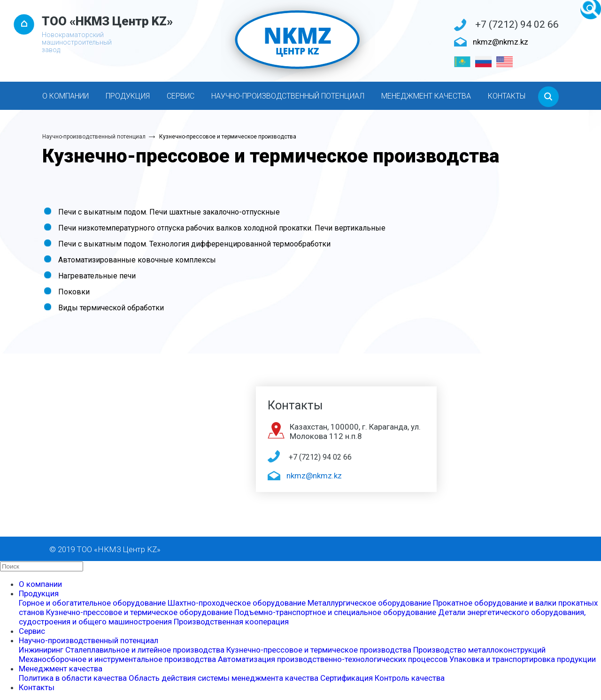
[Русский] (483, 62)
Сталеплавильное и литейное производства (145, 650)
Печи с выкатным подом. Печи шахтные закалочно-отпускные (169, 212)
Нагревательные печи (97, 276)
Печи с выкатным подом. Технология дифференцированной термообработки (194, 244)
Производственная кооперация (231, 622)
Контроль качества (410, 678)
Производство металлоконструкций (479, 650)
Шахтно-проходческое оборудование (237, 603)
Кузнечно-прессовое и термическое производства (228, 137)
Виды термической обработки (111, 308)
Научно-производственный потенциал (288, 96)
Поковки (74, 292)
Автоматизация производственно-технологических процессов (333, 659)
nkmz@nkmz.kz (501, 42)
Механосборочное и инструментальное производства (117, 659)
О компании (65, 96)
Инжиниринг (41, 650)
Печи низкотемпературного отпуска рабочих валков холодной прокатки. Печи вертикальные (222, 228)
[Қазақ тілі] (462, 62)
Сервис (181, 96)
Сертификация (347, 678)
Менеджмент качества (426, 96)
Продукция (128, 96)
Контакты (507, 96)
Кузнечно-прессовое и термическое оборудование (139, 612)
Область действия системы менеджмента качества (223, 678)
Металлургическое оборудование (369, 603)
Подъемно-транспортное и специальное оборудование (335, 612)
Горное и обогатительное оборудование (92, 603)
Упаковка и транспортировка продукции (523, 659)
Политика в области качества (73, 678)
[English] (505, 62)
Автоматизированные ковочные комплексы (137, 260)
